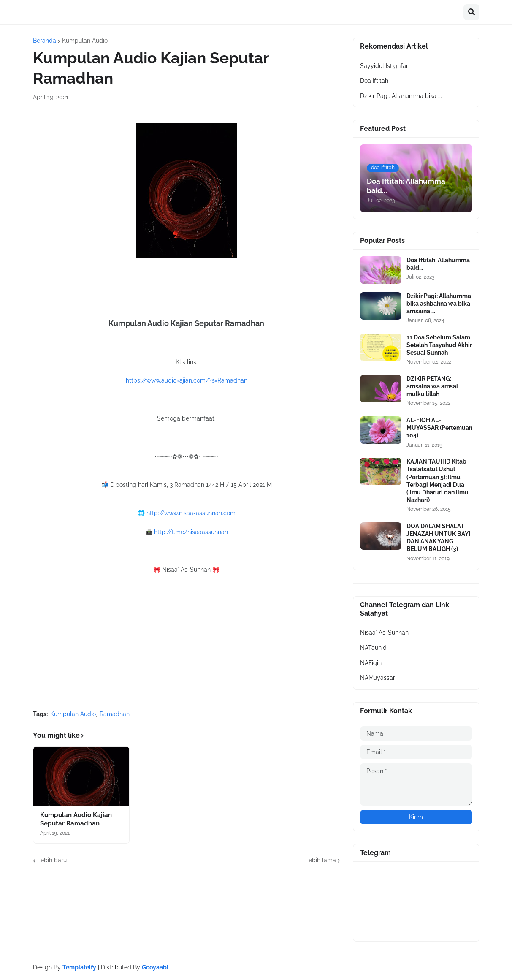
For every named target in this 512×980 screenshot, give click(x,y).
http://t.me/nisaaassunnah (191, 532)
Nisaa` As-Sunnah (384, 633)
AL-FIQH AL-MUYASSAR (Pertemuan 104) (439, 428)
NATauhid (373, 648)
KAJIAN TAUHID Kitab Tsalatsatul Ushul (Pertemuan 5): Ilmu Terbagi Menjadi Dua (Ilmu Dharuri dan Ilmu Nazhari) (438, 481)
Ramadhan (115, 714)
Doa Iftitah (374, 81)
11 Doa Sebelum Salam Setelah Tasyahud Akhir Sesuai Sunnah (439, 345)
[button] (471, 12)
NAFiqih (371, 663)
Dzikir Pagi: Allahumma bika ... (401, 96)
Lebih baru (52, 860)
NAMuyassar (378, 678)
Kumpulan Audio (85, 41)
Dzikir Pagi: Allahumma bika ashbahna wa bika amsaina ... (439, 304)
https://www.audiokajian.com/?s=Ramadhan (187, 380)
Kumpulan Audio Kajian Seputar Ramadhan (76, 819)
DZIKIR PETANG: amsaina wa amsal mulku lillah (432, 386)
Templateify (79, 967)
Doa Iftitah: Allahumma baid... (438, 264)
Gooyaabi (155, 967)
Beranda (45, 41)
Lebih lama (321, 860)
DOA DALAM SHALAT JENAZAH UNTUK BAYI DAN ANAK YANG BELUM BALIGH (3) (438, 538)
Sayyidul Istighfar (384, 66)
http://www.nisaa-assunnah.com (191, 513)
